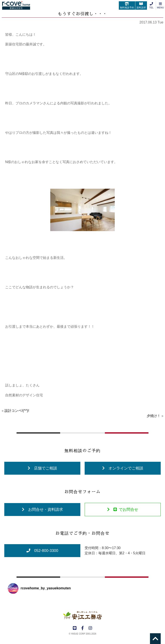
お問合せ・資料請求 (42, 510)
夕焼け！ (154, 416)
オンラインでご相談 (123, 468)
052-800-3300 (42, 551)
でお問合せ (123, 510)
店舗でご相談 (42, 468)
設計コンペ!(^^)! (17, 411)
